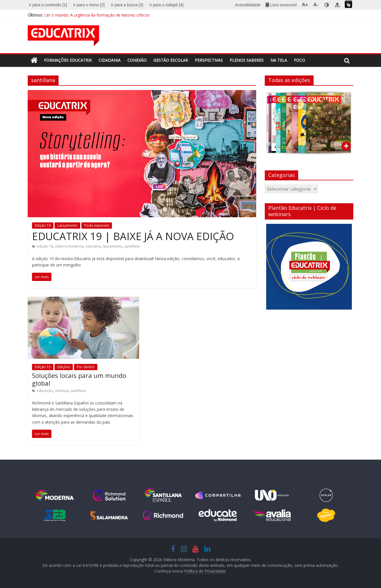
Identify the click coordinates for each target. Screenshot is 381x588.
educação (45, 391)
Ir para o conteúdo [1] (48, 5)
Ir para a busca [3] (127, 5)
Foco (299, 60)
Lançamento (67, 225)
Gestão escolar (171, 60)
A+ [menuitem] (305, 5)
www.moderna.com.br (55, 495)
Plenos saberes (247, 60)
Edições (64, 367)
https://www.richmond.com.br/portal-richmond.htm (163, 515)
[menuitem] (49, 5)
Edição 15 (43, 367)
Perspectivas (209, 60)
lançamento (112, 246)
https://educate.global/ (218, 515)
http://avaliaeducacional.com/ (272, 515)
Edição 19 (43, 225)
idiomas (62, 391)
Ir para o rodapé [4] (166, 5)
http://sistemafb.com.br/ (55, 515)
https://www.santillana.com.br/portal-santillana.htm (163, 495)
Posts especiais (97, 225)
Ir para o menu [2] (89, 5)
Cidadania (110, 60)
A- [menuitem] (316, 5)
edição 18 (45, 246)
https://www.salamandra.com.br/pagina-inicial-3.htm (109, 515)
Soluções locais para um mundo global (79, 379)
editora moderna (69, 246)
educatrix (93, 246)
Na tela (279, 60)
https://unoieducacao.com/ (272, 495)
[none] (327, 5)
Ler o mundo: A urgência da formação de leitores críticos (97, 15)
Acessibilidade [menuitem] (248, 5)
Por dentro (86, 367)
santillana (132, 246)
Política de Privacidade (205, 571)
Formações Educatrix (68, 60)
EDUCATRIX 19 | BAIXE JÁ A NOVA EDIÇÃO (133, 236)
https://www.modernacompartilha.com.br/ (218, 495)
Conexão (137, 60)
